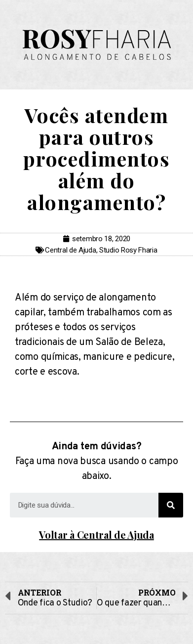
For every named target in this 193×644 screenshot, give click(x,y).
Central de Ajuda (70, 250)
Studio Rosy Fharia (128, 250)
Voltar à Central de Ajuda (96, 535)
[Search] (171, 505)
